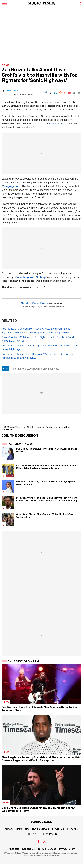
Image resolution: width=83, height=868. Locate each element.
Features (22, 829)
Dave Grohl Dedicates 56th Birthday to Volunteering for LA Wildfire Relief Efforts (39, 809)
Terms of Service (47, 849)
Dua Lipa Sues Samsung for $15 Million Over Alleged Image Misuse (47, 450)
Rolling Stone (56, 123)
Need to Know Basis (34, 303)
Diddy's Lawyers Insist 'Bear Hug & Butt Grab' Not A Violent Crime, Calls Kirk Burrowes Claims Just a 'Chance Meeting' (47, 499)
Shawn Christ (12, 90)
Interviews (41, 829)
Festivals (50, 834)
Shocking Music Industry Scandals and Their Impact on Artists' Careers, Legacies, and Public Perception (41, 759)
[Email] (74, 93)
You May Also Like (24, 661)
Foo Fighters (19, 369)
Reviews (58, 829)
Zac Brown (33, 369)
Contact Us (28, 849)
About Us (14, 849)
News (6, 65)
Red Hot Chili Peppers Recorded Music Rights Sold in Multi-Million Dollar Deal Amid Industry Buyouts (47, 467)
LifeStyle (33, 834)
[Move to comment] (79, 93)
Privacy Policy (67, 849)
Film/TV (73, 829)
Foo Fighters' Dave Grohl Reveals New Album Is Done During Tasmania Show (39, 708)
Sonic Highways (50, 369)
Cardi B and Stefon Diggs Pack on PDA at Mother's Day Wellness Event (45, 516)
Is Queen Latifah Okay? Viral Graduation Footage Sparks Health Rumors (46, 483)
